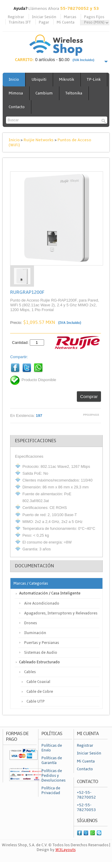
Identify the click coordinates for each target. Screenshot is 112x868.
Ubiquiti (39, 80)
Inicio (14, 80)
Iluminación (35, 633)
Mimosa (16, 93)
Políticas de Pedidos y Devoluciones (53, 776)
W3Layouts (66, 850)
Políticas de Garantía (52, 760)
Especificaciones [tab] (36, 441)
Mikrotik (67, 80)
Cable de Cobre (40, 692)
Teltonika (74, 93)
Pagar (44, 22)
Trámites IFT (20, 22)
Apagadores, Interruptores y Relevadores (61, 613)
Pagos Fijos (94, 17)
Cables (30, 672)
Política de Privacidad (51, 791)
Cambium (44, 93)
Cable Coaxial (38, 682)
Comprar (89, 396)
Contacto (17, 107)
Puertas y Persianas (42, 643)
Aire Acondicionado (42, 603)
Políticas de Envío (52, 748)
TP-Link (94, 80)
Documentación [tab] (34, 566)
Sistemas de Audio (41, 653)
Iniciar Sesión (44, 17)
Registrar (16, 17)
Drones (31, 623)
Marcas (70, 17)
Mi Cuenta (66, 22)
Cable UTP (36, 701)
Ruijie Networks (39, 140)
